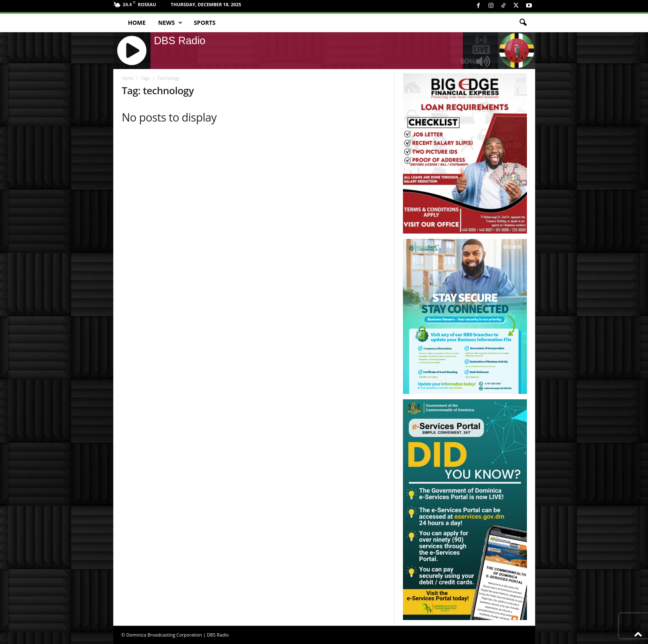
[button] (523, 23)
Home (137, 23)
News (170, 23)
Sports (205, 23)
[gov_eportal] (465, 509)
